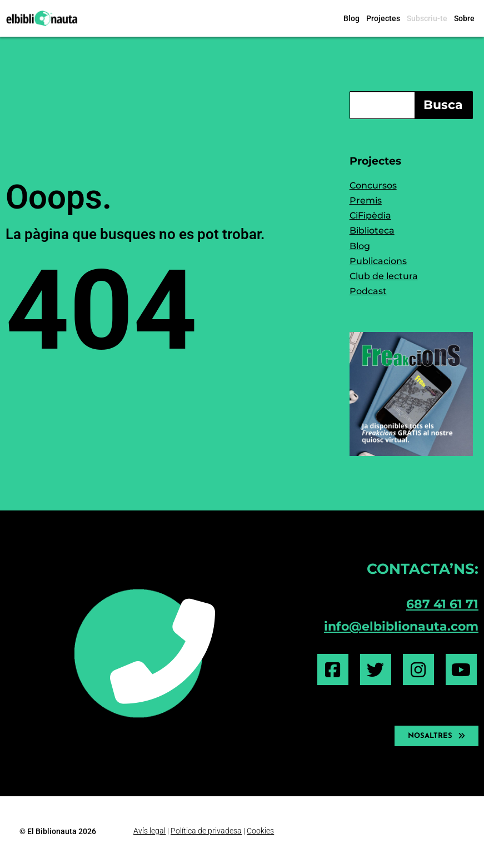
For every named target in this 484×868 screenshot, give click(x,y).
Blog (351, 18)
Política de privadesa (206, 831)
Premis (366, 200)
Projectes (383, 18)
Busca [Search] (443, 105)
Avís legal (149, 831)
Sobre (464, 18)
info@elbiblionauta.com (401, 626)
